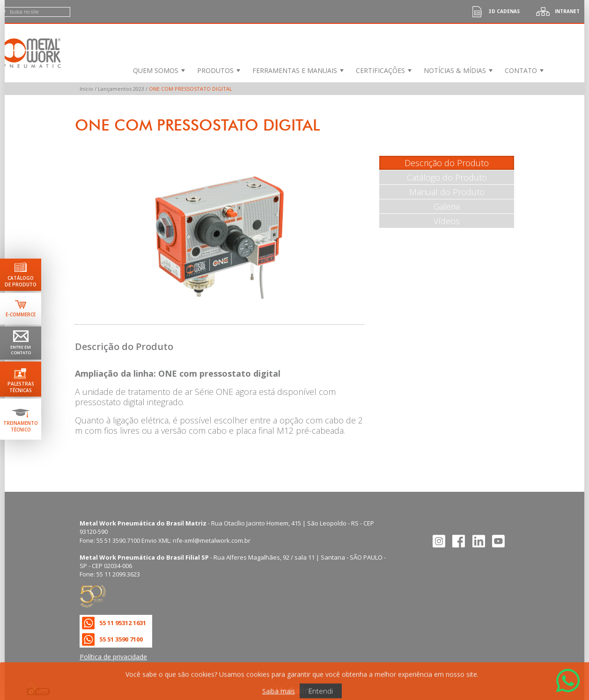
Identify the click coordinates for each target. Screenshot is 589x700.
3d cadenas (493, 11)
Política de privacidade (113, 657)
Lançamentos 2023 (121, 89)
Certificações (380, 70)
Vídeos (447, 221)
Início (86, 89)
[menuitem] (158, 70)
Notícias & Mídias (455, 70)
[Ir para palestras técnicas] (21, 379)
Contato (521, 70)
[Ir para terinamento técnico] (21, 419)
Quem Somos (156, 70)
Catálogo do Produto (447, 177)
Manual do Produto (447, 192)
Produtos (215, 70)
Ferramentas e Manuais (295, 70)
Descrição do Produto (447, 163)
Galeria (447, 206)
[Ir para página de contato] (21, 343)
